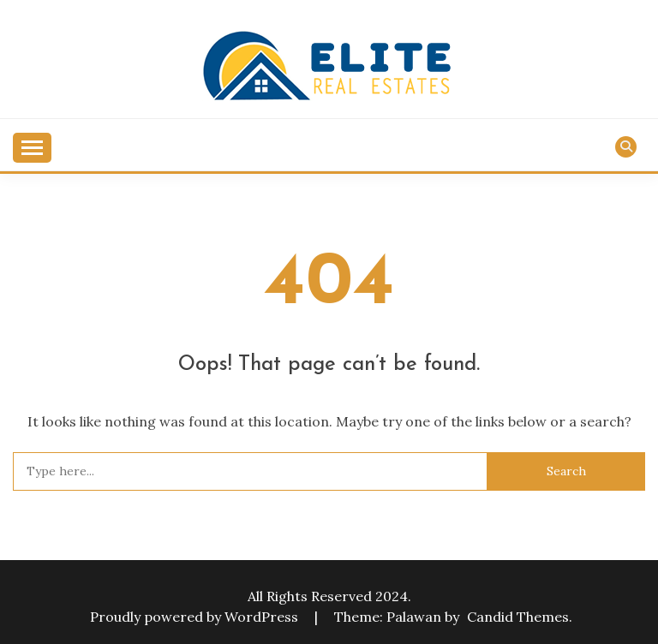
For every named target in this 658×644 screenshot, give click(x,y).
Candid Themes (518, 617)
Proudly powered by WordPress (196, 617)
